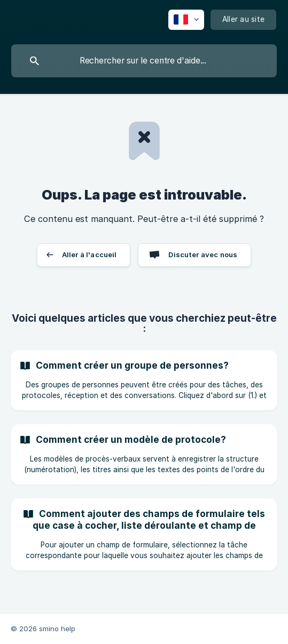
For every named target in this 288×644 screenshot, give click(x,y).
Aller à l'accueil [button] (89, 255)
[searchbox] (144, 61)
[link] (144, 380)
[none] (186, 20)
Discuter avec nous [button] (203, 255)
